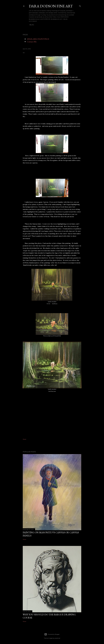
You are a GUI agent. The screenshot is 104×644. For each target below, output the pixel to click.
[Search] (80, 6)
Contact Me (32, 42)
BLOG (32, 25)
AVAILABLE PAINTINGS (38, 39)
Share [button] (24, 439)
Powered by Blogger (52, 634)
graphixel (57, 638)
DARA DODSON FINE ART (51, 6)
